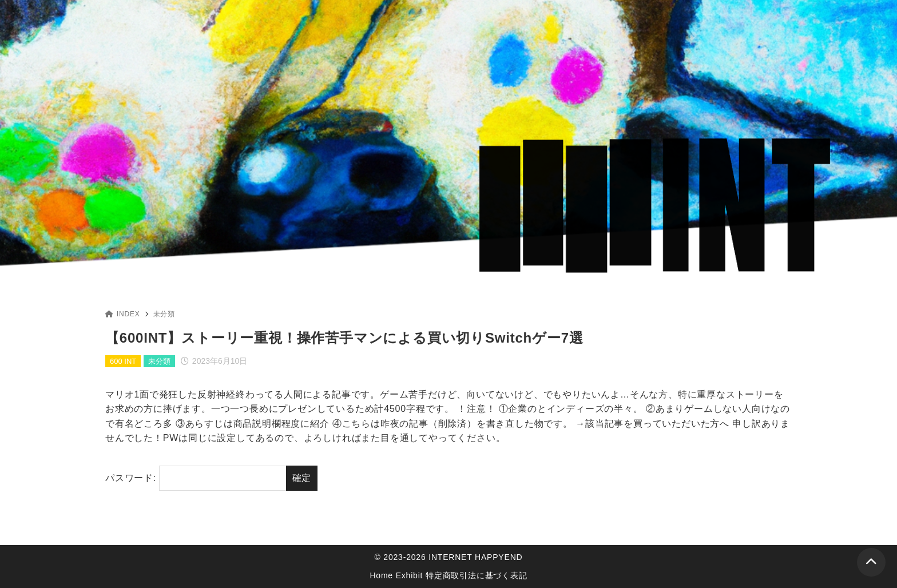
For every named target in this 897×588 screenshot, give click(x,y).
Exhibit (410, 575)
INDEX (123, 314)
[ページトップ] (871, 562)
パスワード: (196, 478)
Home (381, 575)
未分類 (164, 314)
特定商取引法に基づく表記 (477, 575)
